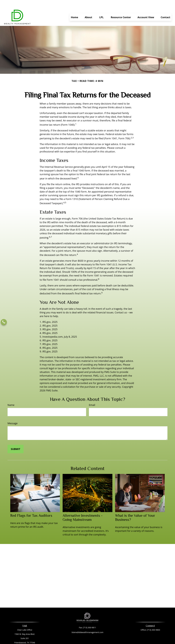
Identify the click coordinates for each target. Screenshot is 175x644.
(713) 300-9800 (153, 622)
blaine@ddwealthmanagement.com (87, 624)
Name (11, 397)
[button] (74, 9)
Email (92, 397)
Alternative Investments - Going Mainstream (83, 509)
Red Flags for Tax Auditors (31, 507)
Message (13, 415)
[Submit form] (16, 441)
